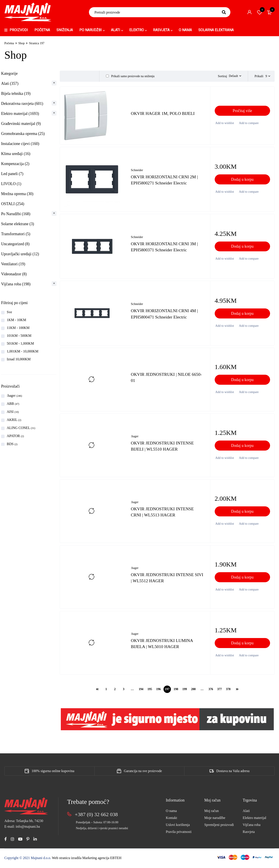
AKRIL (14, 420)
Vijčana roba (252, 827)
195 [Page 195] (150, 691)
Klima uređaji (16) (16, 154)
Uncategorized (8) (15, 244)
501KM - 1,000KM (20, 343)
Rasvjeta (249, 834)
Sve (9, 312)
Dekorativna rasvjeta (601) (22, 104)
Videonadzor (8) (14, 274)
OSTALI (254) (13, 204)
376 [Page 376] (211, 691)
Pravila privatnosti (179, 834)
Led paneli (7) (12, 174)
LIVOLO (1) (11, 184)
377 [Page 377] (220, 691)
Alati (246, 813)
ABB (13, 404)
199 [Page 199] (185, 691)
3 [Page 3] (124, 691)
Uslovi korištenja (178, 827)
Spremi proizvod (260, 12)
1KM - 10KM (16, 320)
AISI (13, 412)
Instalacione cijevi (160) (20, 144)
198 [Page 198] (176, 691)
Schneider (137, 172)
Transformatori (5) (16, 234)
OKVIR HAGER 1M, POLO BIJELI (163, 115)
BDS (12, 444)
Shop (21, 43)
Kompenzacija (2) (15, 164)
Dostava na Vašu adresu (233, 773)
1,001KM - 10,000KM (23, 351)
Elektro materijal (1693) (20, 114)
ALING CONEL (21, 428)
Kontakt (172, 820)
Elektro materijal (255, 820)
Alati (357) (10, 83)
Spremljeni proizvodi (219, 827)
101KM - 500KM (19, 336)
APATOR (15, 436)
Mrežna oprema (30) (17, 194)
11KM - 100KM (18, 328)
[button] (242, 181)
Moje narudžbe (215, 820)
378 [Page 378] (228, 691)
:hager (14, 396)
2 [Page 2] (115, 691)
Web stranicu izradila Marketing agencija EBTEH (87, 860)
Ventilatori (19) (13, 264)
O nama (171, 813)
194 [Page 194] (141, 691)
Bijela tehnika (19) (16, 94)
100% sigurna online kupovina (53, 773)
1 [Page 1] (106, 691)
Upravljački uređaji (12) (20, 254)
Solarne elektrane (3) (18, 224)
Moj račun (211, 813)
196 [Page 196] (159, 691)
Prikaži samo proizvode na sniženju (130, 76)
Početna (9, 43)
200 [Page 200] (193, 691)
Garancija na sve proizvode (143, 773)
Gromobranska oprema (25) (23, 134)
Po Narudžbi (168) (16, 214)
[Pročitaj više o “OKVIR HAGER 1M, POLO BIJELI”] (242, 113)
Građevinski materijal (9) (21, 124)
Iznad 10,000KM (19, 359)
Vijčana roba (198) (16, 284)
